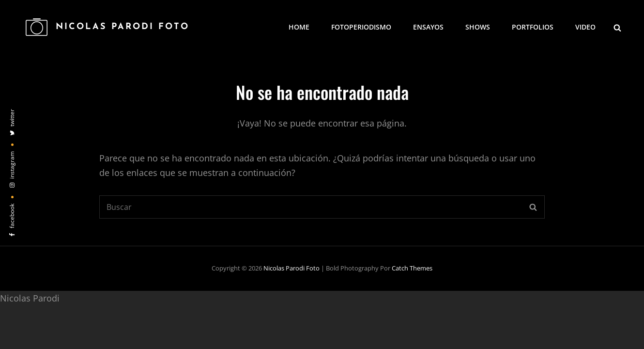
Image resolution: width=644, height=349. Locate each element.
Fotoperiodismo (361, 27)
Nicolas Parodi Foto (123, 27)
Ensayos (428, 27)
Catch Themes (412, 268)
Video (585, 27)
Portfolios (533, 27)
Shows (478, 27)
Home (299, 27)
